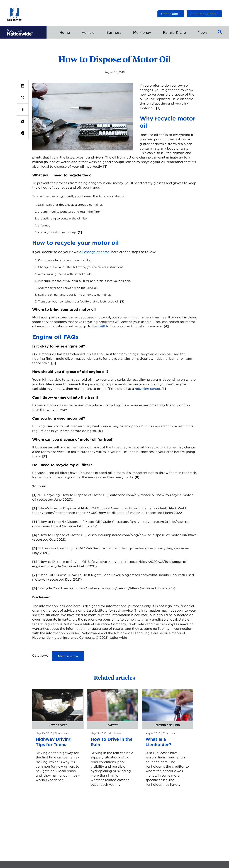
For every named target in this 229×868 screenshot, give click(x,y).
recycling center (147, 389)
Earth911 (99, 326)
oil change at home (94, 252)
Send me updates (204, 14)
